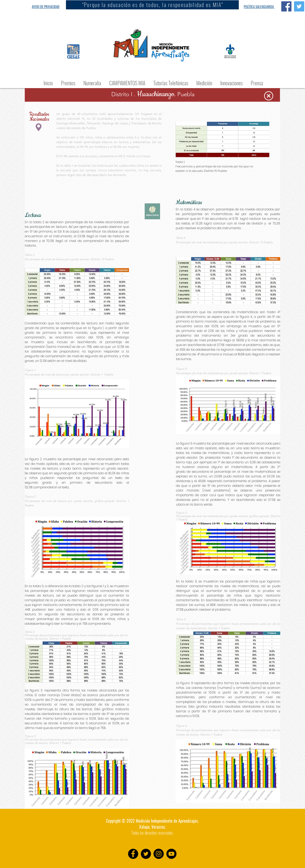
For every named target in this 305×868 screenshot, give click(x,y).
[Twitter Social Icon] (299, 6)
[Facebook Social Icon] (286, 6)
